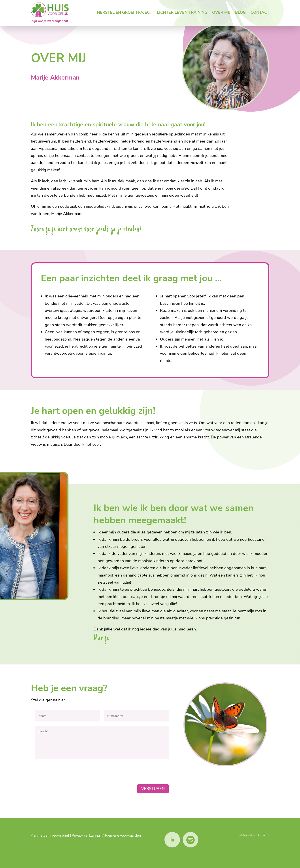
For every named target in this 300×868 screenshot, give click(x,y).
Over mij (221, 12)
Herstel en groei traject (125, 12)
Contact (260, 12)
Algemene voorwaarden (122, 836)
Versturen (153, 789)
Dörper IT (263, 836)
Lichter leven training (182, 12)
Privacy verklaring (86, 836)
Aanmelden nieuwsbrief (50, 836)
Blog (240, 12)
